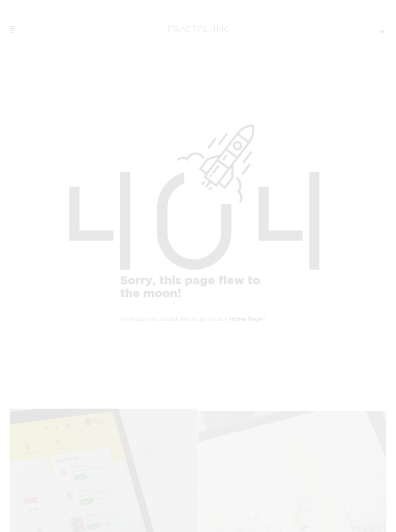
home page (246, 319)
